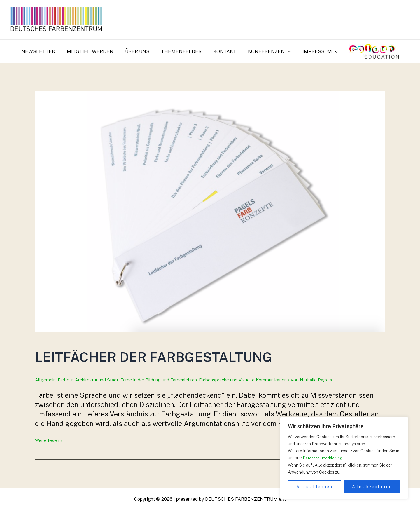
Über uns (140, 51)
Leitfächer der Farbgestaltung (209, 355)
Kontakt (224, 51)
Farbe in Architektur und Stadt (91, 380)
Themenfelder (182, 51)
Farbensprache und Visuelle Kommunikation (256, 380)
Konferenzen (267, 51)
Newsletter (44, 51)
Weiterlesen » (49, 440)
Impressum (316, 51)
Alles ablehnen (314, 487)
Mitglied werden (94, 51)
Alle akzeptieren (372, 487)
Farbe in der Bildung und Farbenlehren (166, 380)
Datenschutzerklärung (324, 458)
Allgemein (46, 380)
